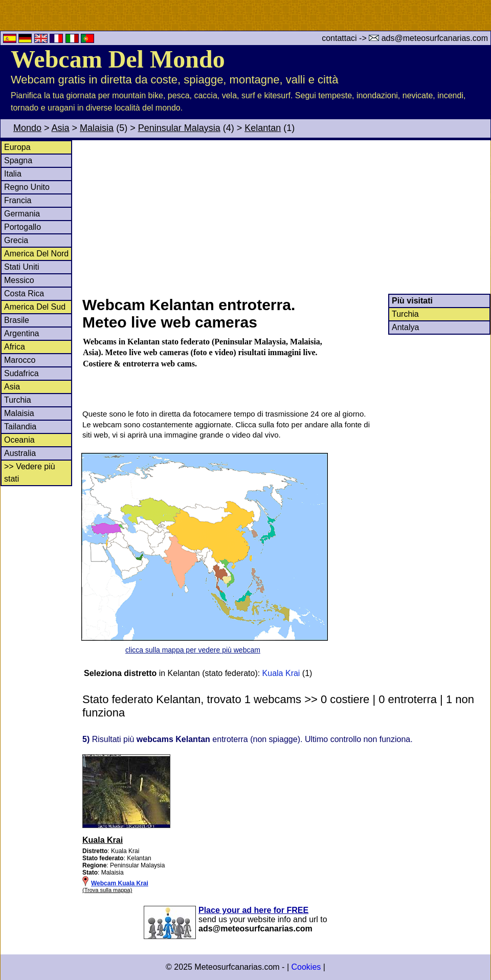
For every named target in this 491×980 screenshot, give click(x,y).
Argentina (22, 333)
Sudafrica (21, 373)
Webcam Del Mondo (118, 59)
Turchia (18, 400)
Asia (61, 128)
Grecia (16, 240)
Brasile (17, 320)
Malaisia (97, 128)
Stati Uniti (21, 267)
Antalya (405, 327)
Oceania (19, 440)
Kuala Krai (281, 673)
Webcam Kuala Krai (120, 883)
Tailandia (20, 427)
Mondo (27, 128)
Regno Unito (27, 187)
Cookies (306, 967)
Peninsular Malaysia (179, 128)
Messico (19, 280)
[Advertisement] (286, 217)
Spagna (18, 160)
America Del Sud (35, 307)
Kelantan (263, 128)
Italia (13, 174)
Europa (17, 147)
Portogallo (23, 227)
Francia (18, 200)
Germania (22, 214)
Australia (20, 453)
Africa (15, 347)
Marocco (20, 360)
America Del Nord (36, 254)
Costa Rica (24, 293)
